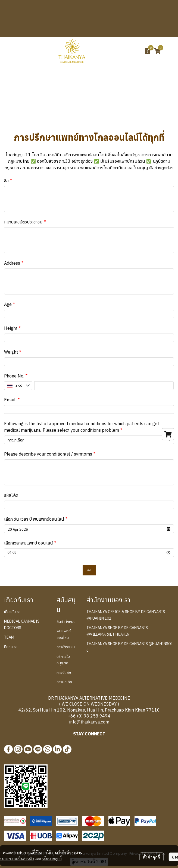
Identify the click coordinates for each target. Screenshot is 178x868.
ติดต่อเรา (11, 647)
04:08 (22, 551)
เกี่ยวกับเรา (12, 612)
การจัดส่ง (64, 672)
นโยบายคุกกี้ (52, 858)
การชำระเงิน (66, 647)
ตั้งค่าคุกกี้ (152, 857)
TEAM (9, 637)
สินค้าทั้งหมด (66, 622)
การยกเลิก (64, 682)
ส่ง (89, 570)
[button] (117, 51)
